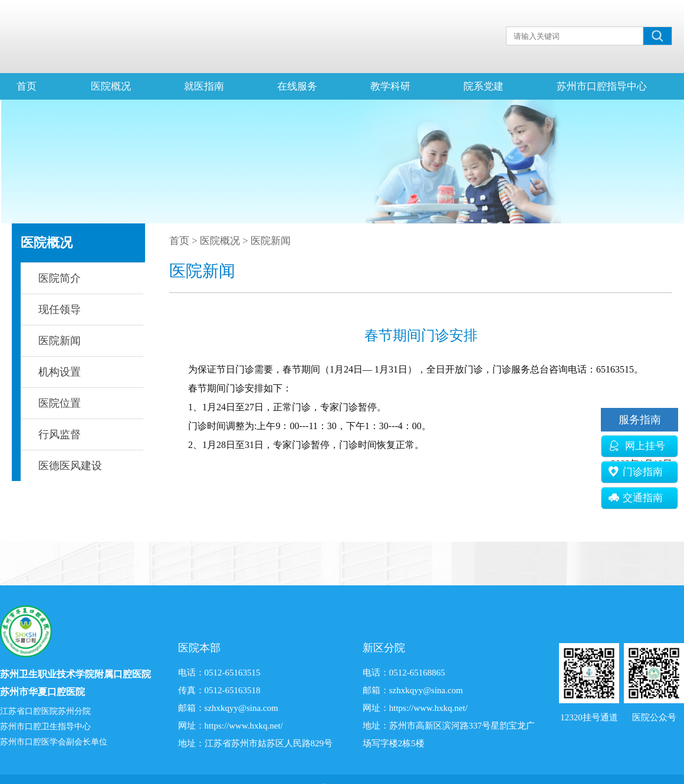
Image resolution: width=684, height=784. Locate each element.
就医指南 (204, 86)
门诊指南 (636, 472)
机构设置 (60, 372)
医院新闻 (60, 341)
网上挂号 (637, 446)
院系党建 (484, 86)
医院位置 (60, 403)
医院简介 (60, 278)
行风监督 (60, 434)
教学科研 (390, 86)
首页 (27, 86)
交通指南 (636, 498)
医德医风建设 (70, 466)
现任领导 (60, 309)
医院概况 (111, 86)
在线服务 (297, 86)
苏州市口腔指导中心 (602, 86)
